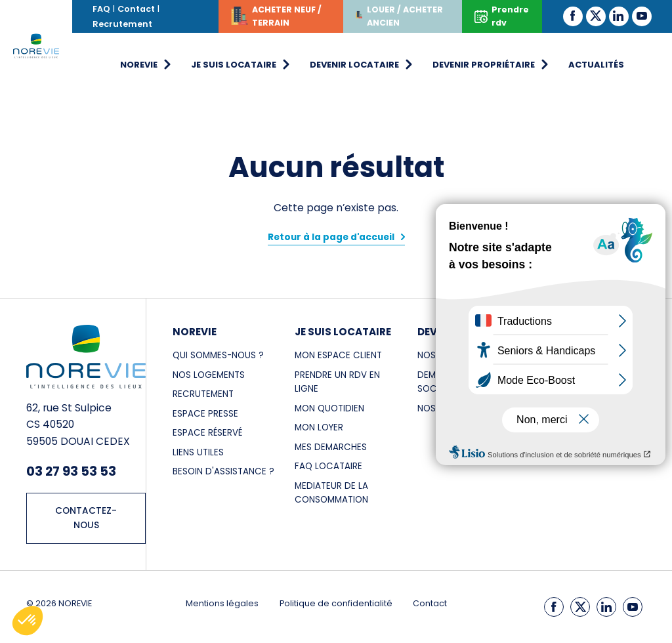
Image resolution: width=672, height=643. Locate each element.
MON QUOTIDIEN (329, 408)
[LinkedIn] (619, 16)
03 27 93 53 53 (71, 471)
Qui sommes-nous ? (218, 355)
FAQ (101, 9)
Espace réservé (207, 433)
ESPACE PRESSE (205, 414)
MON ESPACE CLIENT (338, 355)
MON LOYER (319, 427)
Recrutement (122, 24)
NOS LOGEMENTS (209, 375)
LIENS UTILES (198, 452)
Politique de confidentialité (336, 603)
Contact (136, 9)
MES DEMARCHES (331, 447)
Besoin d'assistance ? (223, 471)
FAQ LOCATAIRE (328, 466)
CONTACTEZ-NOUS (86, 518)
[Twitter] (596, 16)
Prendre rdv (502, 16)
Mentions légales (222, 603)
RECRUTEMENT (203, 394)
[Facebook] (573, 16)
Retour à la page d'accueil (331, 237)
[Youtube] (642, 16)
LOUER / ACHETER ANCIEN (399, 16)
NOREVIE (195, 332)
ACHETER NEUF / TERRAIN (276, 18)
